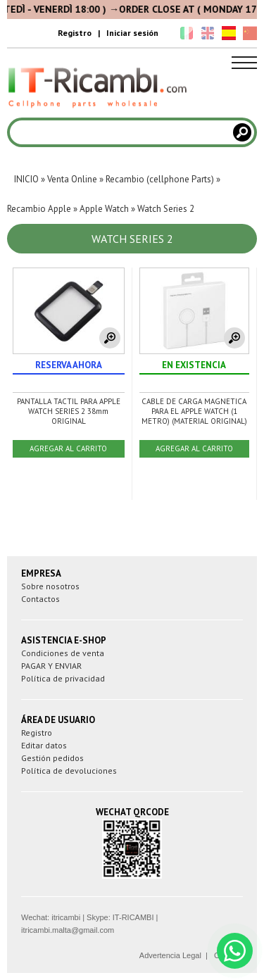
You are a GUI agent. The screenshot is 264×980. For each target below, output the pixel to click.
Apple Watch (104, 209)
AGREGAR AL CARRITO (68, 448)
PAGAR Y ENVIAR (51, 666)
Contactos (40, 599)
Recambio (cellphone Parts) (160, 179)
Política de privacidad (63, 678)
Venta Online (72, 179)
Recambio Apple (39, 209)
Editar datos (44, 745)
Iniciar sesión (132, 33)
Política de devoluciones (69, 771)
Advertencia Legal (170, 955)
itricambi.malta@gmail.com (68, 930)
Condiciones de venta (63, 653)
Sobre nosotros (50, 586)
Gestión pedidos (52, 758)
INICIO (26, 179)
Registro (75, 33)
